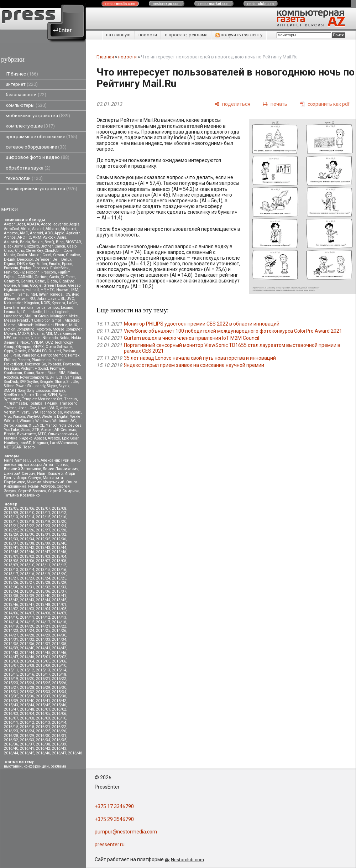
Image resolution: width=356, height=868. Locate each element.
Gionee (10, 285)
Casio (72, 246)
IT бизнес (22, 74)
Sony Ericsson (39, 391)
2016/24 (27, 731)
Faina (9, 460)
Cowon (59, 255)
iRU (32, 299)
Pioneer (24, 360)
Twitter (10, 408)
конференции (36, 766)
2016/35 (59, 740)
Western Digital (55, 417)
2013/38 (11, 596)
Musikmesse (65, 334)
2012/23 (43, 526)
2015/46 (59, 705)
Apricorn (73, 233)
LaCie (72, 303)
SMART (10, 391)
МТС (42, 434)
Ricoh (52, 373)
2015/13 (43, 670)
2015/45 (43, 705)
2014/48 (27, 657)
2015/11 (11, 670)
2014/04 (43, 609)
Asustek (11, 242)
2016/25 (43, 731)
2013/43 (27, 600)
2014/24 (27, 631)
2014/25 (43, 631)
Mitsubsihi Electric (51, 325)
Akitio (25, 229)
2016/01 (43, 709)
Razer (41, 373)
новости (148, 35)
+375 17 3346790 (114, 806)
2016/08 (27, 718)
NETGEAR (13, 447)
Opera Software (59, 347)
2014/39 (11, 648)
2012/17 (11, 522)
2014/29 (43, 635)
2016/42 (43, 749)
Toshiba (36, 403)
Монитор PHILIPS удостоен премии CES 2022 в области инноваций (202, 324)
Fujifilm (64, 272)
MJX (73, 325)
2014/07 (27, 613)
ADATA (33, 224)
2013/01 (11, 557)
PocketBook (14, 364)
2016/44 (11, 753)
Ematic (54, 264)
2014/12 (43, 617)
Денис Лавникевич (61, 469)
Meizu (74, 316)
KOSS (45, 303)
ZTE (36, 430)
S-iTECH (57, 377)
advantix (61, 224)
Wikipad (11, 421)
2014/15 (27, 622)
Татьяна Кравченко (22, 495)
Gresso (74, 285)
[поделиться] (232, 104)
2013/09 (11, 565)
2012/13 (11, 517)
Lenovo (53, 308)
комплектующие (30, 126)
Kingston (32, 303)
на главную (118, 35)
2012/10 (27, 513)
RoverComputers (34, 377)
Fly (22, 272)
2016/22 (59, 727)
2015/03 (11, 661)
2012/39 (43, 543)
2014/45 (43, 653)
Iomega (56, 294)
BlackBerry (13, 246)
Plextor (58, 360)
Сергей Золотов (32, 491)
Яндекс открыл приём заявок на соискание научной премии (194, 365)
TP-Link (51, 403)
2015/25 (43, 683)
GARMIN (25, 277)
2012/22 (27, 526)
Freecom (49, 272)
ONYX (38, 347)
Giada (52, 281)
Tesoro (29, 447)
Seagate (47, 382)
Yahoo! (52, 425)
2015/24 (27, 683)
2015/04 (27, 661)
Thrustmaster (15, 403)
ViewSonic (72, 412)
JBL (62, 299)
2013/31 (27, 587)
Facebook (40, 268)
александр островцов (23, 465)
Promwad (58, 368)
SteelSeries (13, 395)
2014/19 (11, 626)
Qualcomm (13, 373)
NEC (8, 338)
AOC (49, 233)
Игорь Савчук (29, 478)
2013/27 (27, 583)
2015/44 (27, 705)
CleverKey (34, 251)
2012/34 (27, 539)
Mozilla (37, 334)
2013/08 (59, 561)
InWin (44, 294)
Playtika (11, 438)
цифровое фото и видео (38, 157)
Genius (27, 281)
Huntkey (11, 443)
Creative (73, 255)
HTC (51, 290)
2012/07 (43, 508)
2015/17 (43, 674)
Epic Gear (70, 438)
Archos (10, 237)
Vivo (7, 417)
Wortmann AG (64, 421)
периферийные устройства (41, 189)
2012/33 (11, 539)
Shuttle (72, 382)
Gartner (41, 277)
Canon (60, 246)
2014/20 (27, 626)
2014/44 (27, 653)
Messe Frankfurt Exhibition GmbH (33, 320)
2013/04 (59, 557)
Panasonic (30, 355)
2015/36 (27, 696)
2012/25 (11, 530)
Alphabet (68, 229)
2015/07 (11, 666)
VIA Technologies (47, 412)
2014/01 (59, 605)
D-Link (10, 259)
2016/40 (11, 749)
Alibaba (52, 229)
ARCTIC (24, 237)
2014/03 (27, 609)
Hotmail (32, 290)
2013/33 (59, 587)
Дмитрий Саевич (20, 474)
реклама (58, 766)
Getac (40, 281)
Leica (41, 308)
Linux (49, 312)
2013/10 (27, 565)
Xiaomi (21, 425)
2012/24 (59, 526)
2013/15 (43, 570)
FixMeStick (59, 268)
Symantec (12, 399)
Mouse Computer (67, 329)
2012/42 (27, 548)
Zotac (26, 430)
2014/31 (11, 640)
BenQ (49, 242)
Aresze (54, 438)
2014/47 (11, 657)
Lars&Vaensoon (63, 443)
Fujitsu (10, 277)
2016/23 (11, 731)
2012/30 (27, 534)
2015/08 (27, 666)
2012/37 (11, 543)
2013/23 (27, 578)
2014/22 (59, 626)
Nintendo (50, 338)
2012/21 (11, 526)
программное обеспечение (41, 137)
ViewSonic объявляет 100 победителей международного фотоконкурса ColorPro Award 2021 (233, 331)
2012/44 (59, 548)
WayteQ (33, 417)
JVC (70, 299)
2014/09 (59, 613)
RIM (62, 373)
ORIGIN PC (37, 351)
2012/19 (43, 522)
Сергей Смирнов (63, 491)
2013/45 (59, 600)
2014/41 (43, 648)
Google (36, 285)
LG (23, 312)
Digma (10, 264)
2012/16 (59, 517)
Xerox (9, 425)
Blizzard (32, 246)
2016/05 (43, 714)
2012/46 (27, 552)
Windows (43, 421)
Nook (25, 342)
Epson (67, 264)
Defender (43, 259)
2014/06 (11, 613)
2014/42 (59, 648)
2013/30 (11, 587)
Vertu (26, 412)
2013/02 (27, 557)
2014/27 (11, 635)
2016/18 (27, 727)
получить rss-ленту (239, 35)
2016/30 (43, 736)
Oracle (20, 351)
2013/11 (43, 565)
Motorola (44, 329)
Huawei (63, 290)
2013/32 (43, 587)
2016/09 (43, 718)
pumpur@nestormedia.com (126, 832)
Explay (25, 268)
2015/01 (43, 657)
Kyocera (58, 303)
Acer (21, 224)
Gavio (54, 277)
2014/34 (59, 640)
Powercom (72, 364)
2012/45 (11, 552)
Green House (55, 285)
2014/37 (43, 644)
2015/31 (11, 692)
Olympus (24, 347)
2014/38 (59, 644)
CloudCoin (53, 251)
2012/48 (59, 552)
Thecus (70, 399)
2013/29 (59, 583)
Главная (105, 57)
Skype (52, 386)
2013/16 (59, 570)
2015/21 (43, 679)
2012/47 (43, 552)
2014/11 (27, 617)
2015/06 (59, 661)
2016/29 (27, 736)
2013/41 (59, 596)
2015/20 (27, 679)
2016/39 (59, 744)
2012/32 (59, 534)
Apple (59, 233)
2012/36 (59, 539)
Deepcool (25, 259)
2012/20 (59, 522)
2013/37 (59, 591)
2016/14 (59, 723)
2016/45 (27, 753)
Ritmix (73, 373)
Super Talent (35, 395)
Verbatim (12, 412)
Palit (16, 355)
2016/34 (43, 740)
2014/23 (11, 631)
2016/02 (59, 709)
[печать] (275, 104)
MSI (49, 334)
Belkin (37, 242)
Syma (63, 395)
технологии (24, 178)
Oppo (8, 351)
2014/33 (43, 640)
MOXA (23, 334)
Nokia (64, 338)
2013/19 (43, 574)
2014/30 (59, 635)
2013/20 (59, 574)
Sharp (60, 382)
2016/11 (11, 723)
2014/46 (59, 653)
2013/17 (11, 574)
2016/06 (59, 714)
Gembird (11, 281)
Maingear (58, 316)
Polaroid (54, 364)
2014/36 (27, 644)
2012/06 (27, 508)
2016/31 (59, 736)
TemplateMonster (37, 399)
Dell (56, 259)
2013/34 (11, 591)
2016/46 (43, 753)
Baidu (25, 242)
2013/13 (11, 570)
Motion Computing (19, 329)
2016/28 (11, 736)
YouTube (12, 430)
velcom (66, 408)
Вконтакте (27, 434)
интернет (22, 84)
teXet (58, 399)
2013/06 (27, 561)
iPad (76, 294)
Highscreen (14, 290)
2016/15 (11, 727)
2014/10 (11, 617)
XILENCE (36, 425)
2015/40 (27, 701)
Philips (10, 360)
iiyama (22, 294)
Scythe (33, 382)
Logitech (62, 312)
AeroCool (11, 229)
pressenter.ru (110, 844)
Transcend (68, 403)
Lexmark (11, 312)
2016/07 (11, 718)
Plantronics (41, 360)
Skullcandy (36, 386)
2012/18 (27, 522)
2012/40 (59, 543)
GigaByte (67, 281)
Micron (10, 325)
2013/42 (11, 600)
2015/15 (11, 674)
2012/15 (43, 517)
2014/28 (27, 635)
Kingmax (41, 443)
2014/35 (11, 644)
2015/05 (43, 661)
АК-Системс (65, 430)
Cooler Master (29, 255)
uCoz (32, 408)
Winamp (27, 421)
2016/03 (11, 714)
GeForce (68, 277)
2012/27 (43, 530)
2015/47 (11, 709)
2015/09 (43, 666)
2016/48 (75, 753)
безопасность (26, 95)
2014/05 (59, 609)
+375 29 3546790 (114, 819)
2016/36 (11, 744)
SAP (23, 382)
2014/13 (59, 617)
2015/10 (59, 666)
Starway (58, 391)
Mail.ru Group (36, 316)
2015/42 (59, 701)
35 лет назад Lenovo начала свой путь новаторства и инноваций (200, 358)
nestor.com (120, 4)
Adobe (46, 224)
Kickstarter (13, 303)
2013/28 (43, 583)
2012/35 (43, 539)
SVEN (52, 395)
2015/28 (27, 688)
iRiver (22, 299)
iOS (67, 294)
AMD (24, 233)
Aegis (74, 224)
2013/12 (59, 565)
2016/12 (27, 723)
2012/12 (59, 513)
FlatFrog (11, 272)
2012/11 (43, 513)
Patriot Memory (54, 355)
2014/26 (59, 631)
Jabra (42, 299)
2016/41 (27, 749)
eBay (30, 264)
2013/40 (43, 596)
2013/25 (59, 578)
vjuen (34, 460)
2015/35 (11, 696)
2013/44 (43, 600)
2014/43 (11, 653)
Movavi (10, 334)
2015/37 (43, 696)
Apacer (40, 438)
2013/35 (27, 591)
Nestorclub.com (187, 860)
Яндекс (26, 438)
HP (43, 290)
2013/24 (43, 578)
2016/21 (43, 727)
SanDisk (11, 382)
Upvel (43, 408)
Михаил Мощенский (46, 482)
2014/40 (27, 648)
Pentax (74, 355)
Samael (22, 460)
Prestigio (11, 368)
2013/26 (11, 583)
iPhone (10, 299)
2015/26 (59, 683)
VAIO (54, 408)
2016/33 (27, 740)
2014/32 (27, 640)
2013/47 (27, 605)
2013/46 (11, 605)
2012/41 (11, 548)
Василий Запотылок (22, 469)
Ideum (9, 294)
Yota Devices (70, 425)
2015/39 (11, 701)
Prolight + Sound (34, 368)
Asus (62, 237)
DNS (21, 264)
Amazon (11, 233)
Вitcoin (10, 434)
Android (36, 233)
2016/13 (43, 723)
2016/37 (27, 744)
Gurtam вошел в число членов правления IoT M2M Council (192, 338)
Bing (60, 242)
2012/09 (11, 513)
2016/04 (27, 714)
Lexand (67, 308)
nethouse (21, 338)
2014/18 (59, 622)
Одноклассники (62, 434)
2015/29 (43, 688)
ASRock (49, 237)
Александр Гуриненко (61, 460)
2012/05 (11, 508)
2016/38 (43, 744)
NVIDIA (37, 342)
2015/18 (59, 674)
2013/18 (27, 574)
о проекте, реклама (186, 35)
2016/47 (59, 753)
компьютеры (26, 105)
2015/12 (27, 670)
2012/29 (11, 534)
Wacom (19, 417)
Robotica (11, 377)
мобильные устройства (38, 116)
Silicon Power (15, 386)
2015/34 (59, 692)
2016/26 (59, 731)
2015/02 (59, 657)
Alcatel (38, 229)
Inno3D (25, 443)
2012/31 (43, 534)
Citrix (19, 251)
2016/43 (59, 749)
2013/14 (27, 570)
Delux (66, 259)
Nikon (36, 338)
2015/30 (59, 688)
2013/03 (43, 557)
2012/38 (27, 543)
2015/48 (27, 709)
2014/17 (43, 622)
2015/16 (27, 674)
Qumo (29, 373)
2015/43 (11, 705)
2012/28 (59, 530)
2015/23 (11, 683)
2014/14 (11, 622)
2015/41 (43, 701)
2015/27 (11, 688)
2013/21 (11, 578)
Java (53, 299)
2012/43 (43, 548)
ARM (37, 237)
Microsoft (25, 325)
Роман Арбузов (41, 486)
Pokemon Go (35, 364)
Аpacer (47, 430)
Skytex (64, 386)
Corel (47, 255)
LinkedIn (35, 312)
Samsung (73, 377)
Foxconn (33, 272)
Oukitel (55, 351)
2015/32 (27, 692)
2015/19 (11, 679)
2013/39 (27, 596)
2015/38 (59, 696)
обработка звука (28, 168)
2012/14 (27, 517)
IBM (75, 290)
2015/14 (59, 670)
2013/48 (43, 605)
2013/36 (43, 591)
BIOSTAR (73, 242)
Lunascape (13, 316)
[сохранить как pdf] (325, 104)
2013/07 (43, 561)
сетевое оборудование (36, 147)
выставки (13, 766)
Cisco (9, 251)
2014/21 (43, 626)
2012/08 (59, 508)
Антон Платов (56, 465)
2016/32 (11, 740)
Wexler (76, 417)
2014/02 (11, 609)
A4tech (10, 224)
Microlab (72, 320)
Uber (22, 408)
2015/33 (43, 692)
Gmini (23, 285)
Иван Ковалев (50, 474)
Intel (33, 294)
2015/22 (59, 679)
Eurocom (11, 268)
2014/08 (43, 613)
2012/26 (27, 530)
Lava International (19, 308)
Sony (22, 391)
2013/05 (11, 561)
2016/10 (59, 718)
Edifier (42, 264)
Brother (47, 246)
